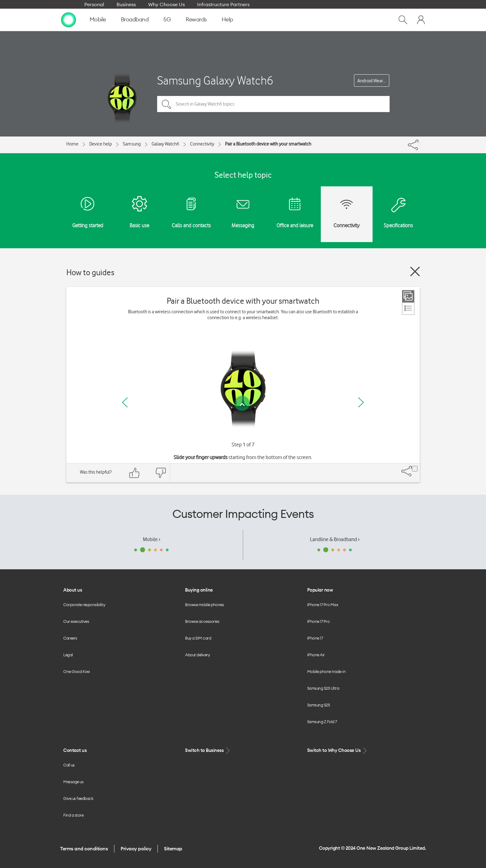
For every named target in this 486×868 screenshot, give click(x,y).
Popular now (320, 590)
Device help (101, 144)
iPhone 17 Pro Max (323, 605)
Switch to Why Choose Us (338, 751)
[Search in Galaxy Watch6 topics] (273, 104)
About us (73, 590)
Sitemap (173, 848)
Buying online (199, 590)
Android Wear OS (373, 81)
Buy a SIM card (198, 638)
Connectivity (202, 144)
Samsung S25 (319, 705)
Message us (73, 782)
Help (227, 19)
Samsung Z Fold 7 (322, 722)
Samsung (132, 144)
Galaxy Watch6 (165, 144)
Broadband (135, 19)
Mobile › (152, 539)
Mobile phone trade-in (327, 671)
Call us (69, 765)
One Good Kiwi (77, 671)
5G (167, 19)
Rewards (196, 19)
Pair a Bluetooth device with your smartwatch (268, 144)
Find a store (73, 815)
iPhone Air (316, 655)
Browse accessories (202, 621)
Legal (68, 655)
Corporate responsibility (84, 605)
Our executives (76, 621)
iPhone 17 (315, 638)
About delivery (197, 655)
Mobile (98, 19)
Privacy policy (136, 848)
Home (72, 144)
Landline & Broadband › (335, 539)
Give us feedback (78, 798)
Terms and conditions (84, 848)
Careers (70, 638)
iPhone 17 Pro (318, 621)
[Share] (419, 143)
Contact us (75, 750)
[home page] (68, 20)
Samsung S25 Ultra (323, 688)
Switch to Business (208, 751)
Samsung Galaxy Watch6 (215, 80)
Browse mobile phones (204, 605)
